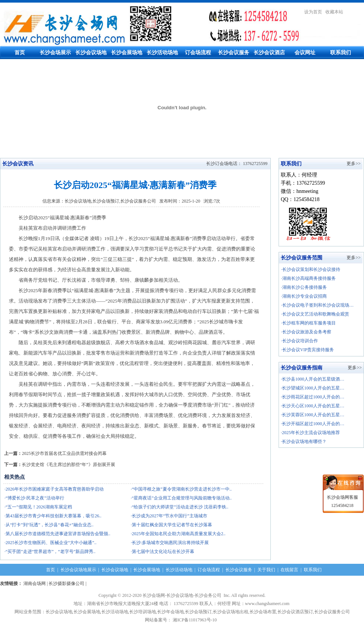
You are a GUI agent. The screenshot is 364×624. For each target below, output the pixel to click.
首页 (20, 53)
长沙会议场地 (91, 53)
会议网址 (305, 53)
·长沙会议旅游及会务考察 (306, 332)
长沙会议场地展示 (78, 570)
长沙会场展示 (55, 53)
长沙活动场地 (162, 53)
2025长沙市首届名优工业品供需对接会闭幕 (64, 453)
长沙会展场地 (127, 53)
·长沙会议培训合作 (300, 341)
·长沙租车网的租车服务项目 (308, 323)
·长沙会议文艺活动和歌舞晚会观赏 (315, 314)
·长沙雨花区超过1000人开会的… (313, 397)
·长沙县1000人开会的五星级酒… (313, 379)
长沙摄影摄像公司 (66, 583)
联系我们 (341, 53)
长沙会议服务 (234, 53)
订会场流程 (198, 53)
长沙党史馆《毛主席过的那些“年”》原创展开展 (69, 465)
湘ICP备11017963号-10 (196, 620)
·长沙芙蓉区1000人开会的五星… (313, 415)
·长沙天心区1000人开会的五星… (313, 406)
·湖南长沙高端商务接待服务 (308, 278)
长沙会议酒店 (269, 53)
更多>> (354, 164)
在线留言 (289, 570)
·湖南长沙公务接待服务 (304, 287)
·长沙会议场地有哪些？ (304, 442)
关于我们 (266, 570)
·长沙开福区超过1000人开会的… (313, 424)
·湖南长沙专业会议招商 (304, 296)
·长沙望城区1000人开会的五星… (313, 388)
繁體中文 (355, 12)
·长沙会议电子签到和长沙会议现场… (317, 305)
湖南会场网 (35, 583)
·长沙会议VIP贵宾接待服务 (308, 350)
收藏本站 (334, 12)
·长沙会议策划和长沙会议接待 (311, 269)
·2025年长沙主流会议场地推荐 (310, 433)
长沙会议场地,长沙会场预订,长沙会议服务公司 (110, 201)
